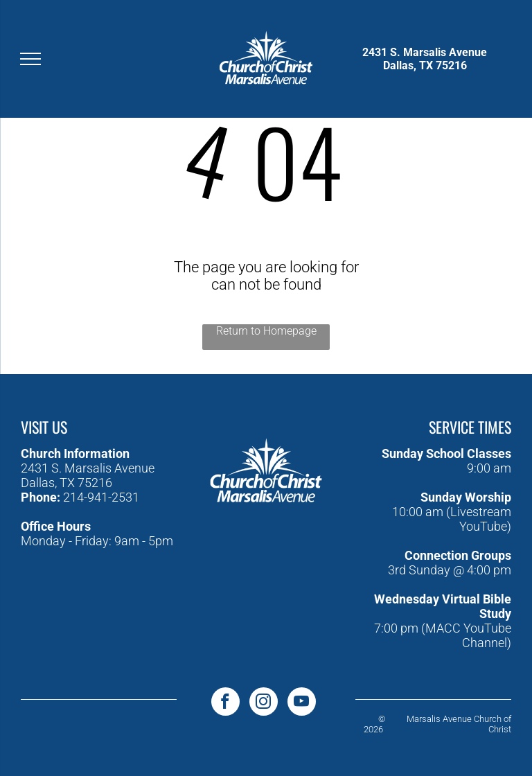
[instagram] (264, 703)
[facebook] (225, 703)
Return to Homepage (266, 331)
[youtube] (302, 703)
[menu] (30, 59)
